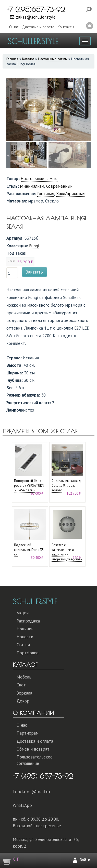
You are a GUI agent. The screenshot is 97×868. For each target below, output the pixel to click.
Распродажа (28, 621)
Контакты (66, 27)
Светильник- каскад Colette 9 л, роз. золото (66, 485)
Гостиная (46, 194)
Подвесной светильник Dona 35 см (29, 550)
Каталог (28, 59)
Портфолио (28, 653)
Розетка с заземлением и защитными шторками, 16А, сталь (67, 552)
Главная (12, 59)
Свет (21, 685)
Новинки (25, 629)
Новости (25, 637)
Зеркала (24, 693)
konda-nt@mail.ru (31, 792)
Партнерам (28, 733)
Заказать (34, 272)
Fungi (34, 246)
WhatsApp (22, 805)
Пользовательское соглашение (35, 760)
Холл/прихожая (71, 194)
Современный (59, 186)
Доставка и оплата (38, 27)
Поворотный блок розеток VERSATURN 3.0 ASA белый (29, 485)
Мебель (24, 677)
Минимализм (32, 186)
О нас (14, 27)
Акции (23, 613)
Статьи (23, 645)
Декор (23, 701)
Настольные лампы (53, 59)
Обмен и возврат (33, 749)
